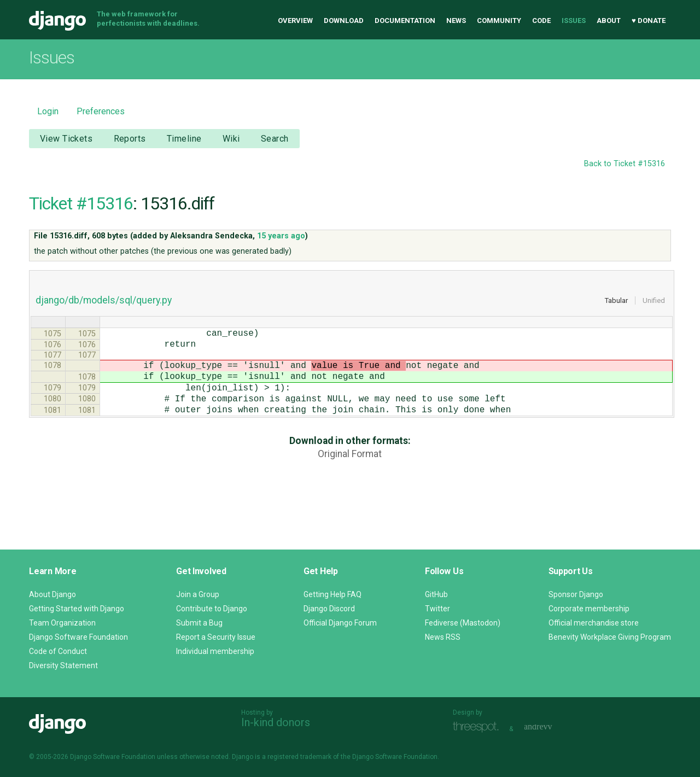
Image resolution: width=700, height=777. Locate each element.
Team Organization (62, 623)
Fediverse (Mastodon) (463, 623)
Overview (295, 21)
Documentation (405, 21)
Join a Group (198, 594)
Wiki (231, 139)
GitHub (436, 594)
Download (344, 21)
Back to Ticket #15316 (625, 164)
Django (57, 21)
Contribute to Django (212, 609)
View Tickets (66, 139)
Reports (130, 139)
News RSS (443, 637)
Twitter (437, 609)
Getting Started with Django (77, 609)
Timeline (184, 139)
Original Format (350, 471)
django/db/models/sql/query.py (104, 300)
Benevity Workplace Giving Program (610, 637)
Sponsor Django (576, 594)
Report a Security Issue (216, 637)
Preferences (101, 111)
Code (541, 21)
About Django (52, 594)
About (609, 21)
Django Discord (329, 609)
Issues (574, 21)
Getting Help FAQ (332, 594)
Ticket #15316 (81, 203)
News (456, 21)
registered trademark (299, 757)
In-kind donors (276, 722)
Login (48, 111)
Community (499, 21)
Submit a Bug (199, 623)
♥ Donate (649, 21)
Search (275, 139)
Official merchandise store (594, 623)
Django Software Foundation (78, 637)
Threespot (479, 728)
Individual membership (215, 651)
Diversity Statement (63, 665)
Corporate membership (589, 609)
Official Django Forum (340, 623)
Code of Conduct (58, 651)
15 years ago (281, 236)
